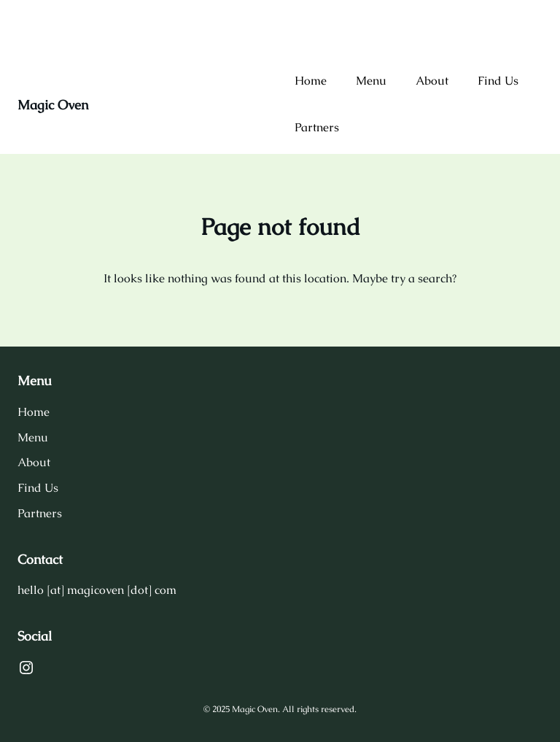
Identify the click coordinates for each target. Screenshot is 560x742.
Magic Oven (53, 105)
